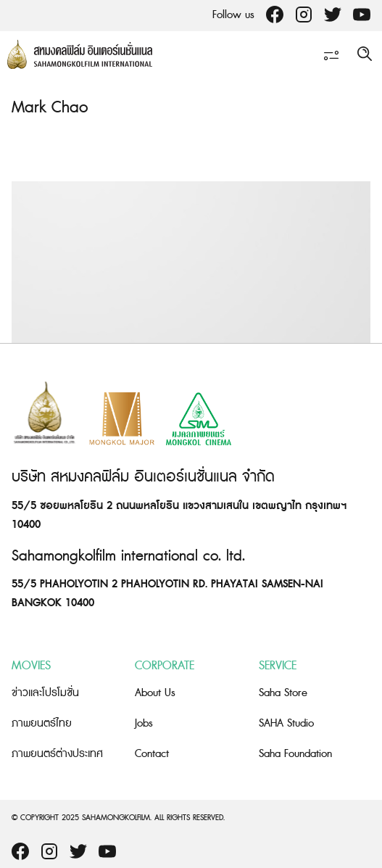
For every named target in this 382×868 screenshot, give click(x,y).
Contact (152, 754)
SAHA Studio (286, 723)
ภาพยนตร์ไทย (42, 723)
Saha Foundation (295, 754)
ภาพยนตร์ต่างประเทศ (57, 754)
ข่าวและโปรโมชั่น (45, 693)
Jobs (144, 723)
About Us (155, 693)
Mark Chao (50, 108)
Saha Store (283, 693)
